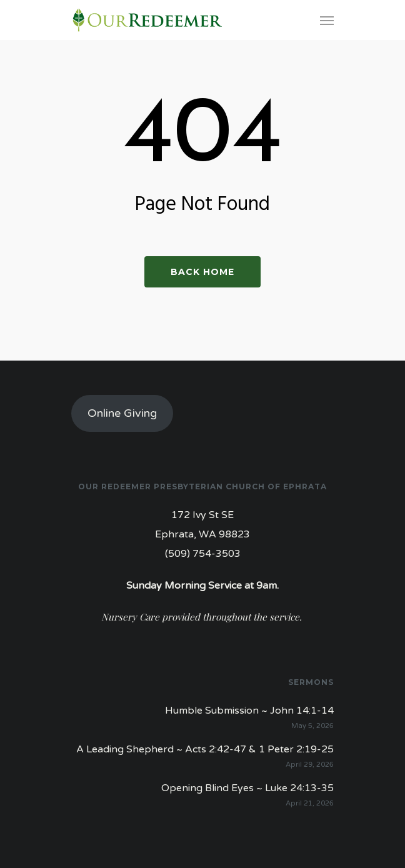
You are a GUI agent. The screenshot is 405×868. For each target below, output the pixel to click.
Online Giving (122, 413)
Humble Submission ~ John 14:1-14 (249, 711)
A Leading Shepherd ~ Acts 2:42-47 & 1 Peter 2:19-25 (205, 749)
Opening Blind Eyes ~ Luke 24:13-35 (247, 788)
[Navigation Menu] (327, 20)
